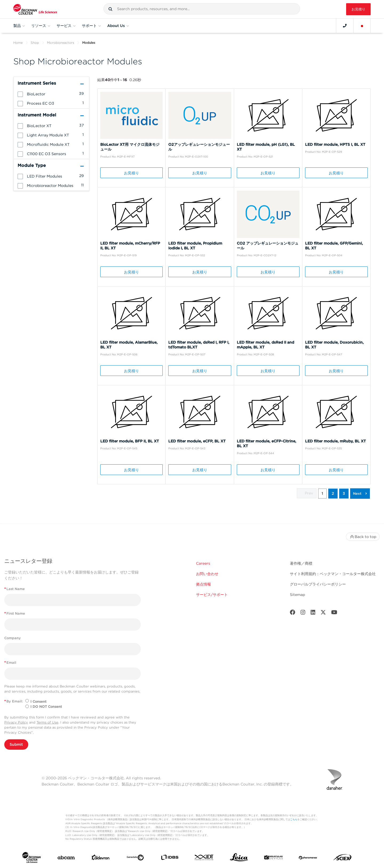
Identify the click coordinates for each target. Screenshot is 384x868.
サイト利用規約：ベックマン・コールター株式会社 (333, 574)
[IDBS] (170, 859)
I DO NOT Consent (46, 707)
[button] (110, 9)
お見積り (358, 9)
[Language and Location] (362, 26)
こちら (294, 819)
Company (13, 638)
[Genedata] (135, 859)
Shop (35, 43)
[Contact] (345, 26)
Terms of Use (47, 722)
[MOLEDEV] (273, 859)
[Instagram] (303, 613)
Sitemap (297, 595)
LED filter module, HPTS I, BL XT (335, 144)
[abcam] (66, 859)
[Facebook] (293, 613)
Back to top (363, 537)
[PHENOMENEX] (308, 858)
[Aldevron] (101, 859)
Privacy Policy (16, 722)
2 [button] (333, 493)
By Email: (14, 701)
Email (10, 663)
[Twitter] (323, 613)
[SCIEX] (342, 859)
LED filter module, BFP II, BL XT (130, 441)
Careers (203, 563)
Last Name (15, 589)
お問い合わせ (207, 574)
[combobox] (202, 9)
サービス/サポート (212, 595)
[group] (51, 94)
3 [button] (344, 493)
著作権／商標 (301, 563)
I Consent (38, 702)
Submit (16, 744)
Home (18, 43)
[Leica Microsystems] (239, 859)
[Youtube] (334, 613)
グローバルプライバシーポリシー (318, 584)
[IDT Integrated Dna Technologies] (204, 859)
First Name (15, 613)
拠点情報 (203, 584)
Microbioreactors (61, 43)
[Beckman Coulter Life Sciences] (35, 9)
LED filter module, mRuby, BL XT (335, 441)
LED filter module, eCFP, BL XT (197, 441)
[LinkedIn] (313, 613)
